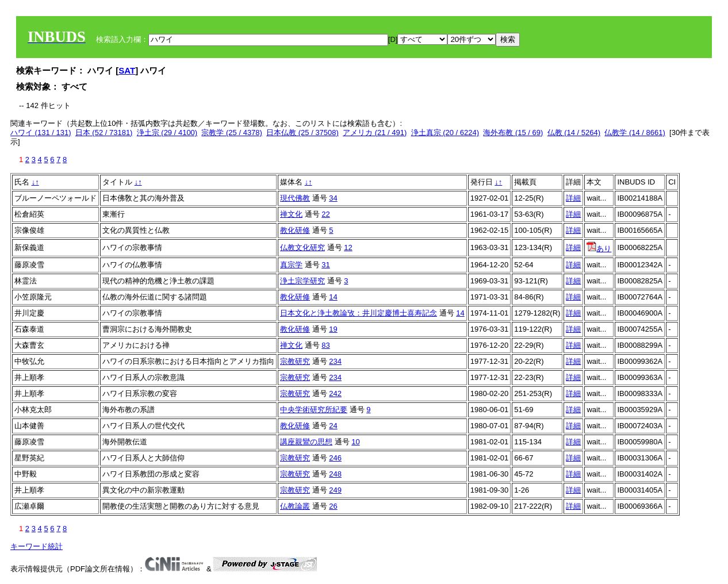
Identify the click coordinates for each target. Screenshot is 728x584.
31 (325, 265)
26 (333, 506)
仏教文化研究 (302, 247)
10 (355, 442)
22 (325, 214)
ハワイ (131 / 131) (41, 132)
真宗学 (291, 265)
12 (348, 247)
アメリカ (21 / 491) (375, 132)
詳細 (573, 198)
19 (333, 329)
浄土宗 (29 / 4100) (167, 132)
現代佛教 (295, 198)
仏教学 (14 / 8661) (635, 132)
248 (335, 474)
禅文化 (291, 214)
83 (325, 345)
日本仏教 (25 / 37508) (302, 132)
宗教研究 (295, 361)
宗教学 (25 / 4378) (232, 132)
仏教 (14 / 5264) (574, 132)
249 (335, 490)
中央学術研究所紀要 (314, 410)
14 (333, 297)
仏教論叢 (295, 506)
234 (335, 361)
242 (335, 393)
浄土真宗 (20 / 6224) (445, 132)
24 (333, 426)
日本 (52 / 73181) (104, 132)
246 (335, 458)
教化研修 (295, 230)
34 (333, 198)
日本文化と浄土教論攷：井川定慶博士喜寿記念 (359, 313)
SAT (127, 70)
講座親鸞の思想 (306, 442)
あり (599, 249)
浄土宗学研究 (302, 281)
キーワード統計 (37, 546)
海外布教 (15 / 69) (513, 132)
